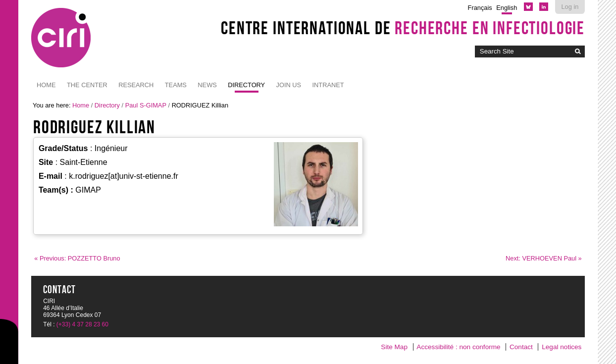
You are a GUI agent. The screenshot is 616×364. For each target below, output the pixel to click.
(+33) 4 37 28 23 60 (82, 324)
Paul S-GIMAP (146, 105)
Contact (521, 347)
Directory (246, 85)
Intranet (328, 85)
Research (136, 85)
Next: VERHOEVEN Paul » (544, 258)
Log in (570, 7)
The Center (87, 85)
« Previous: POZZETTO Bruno (77, 258)
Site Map (394, 347)
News (207, 85)
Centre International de (403, 28)
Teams (176, 85)
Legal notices (562, 347)
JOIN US (289, 85)
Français (480, 8)
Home (46, 85)
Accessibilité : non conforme (458, 347)
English (507, 8)
